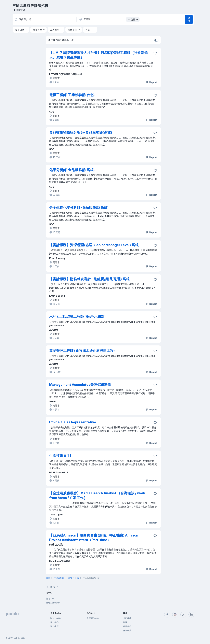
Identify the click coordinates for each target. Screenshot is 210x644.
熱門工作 (50, 598)
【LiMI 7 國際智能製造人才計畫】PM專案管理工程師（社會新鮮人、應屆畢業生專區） (99, 55)
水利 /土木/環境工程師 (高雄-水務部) (77, 317)
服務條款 (127, 626)
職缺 (125, 622)
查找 (189, 19)
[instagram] (175, 615)
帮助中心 (54, 622)
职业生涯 (54, 626)
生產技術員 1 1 (60, 456)
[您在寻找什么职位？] (44, 19)
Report (152, 82)
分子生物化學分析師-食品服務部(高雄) (79, 207)
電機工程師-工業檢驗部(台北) (72, 95)
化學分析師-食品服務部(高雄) (72, 170)
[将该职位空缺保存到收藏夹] (155, 53)
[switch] (156, 40)
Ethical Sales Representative (73, 422)
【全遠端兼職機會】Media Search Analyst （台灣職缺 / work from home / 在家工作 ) (97, 495)
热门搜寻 (127, 618)
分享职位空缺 (93, 618)
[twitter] (183, 615)
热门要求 (53, 587)
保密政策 (127, 630)
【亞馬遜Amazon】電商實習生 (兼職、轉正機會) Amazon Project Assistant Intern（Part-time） (94, 538)
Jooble (22, 638)
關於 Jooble (56, 618)
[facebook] (167, 615)
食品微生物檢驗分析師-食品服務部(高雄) (81, 132)
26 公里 (133, 19)
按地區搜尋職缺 (53, 603)
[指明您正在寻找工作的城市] (109, 19)
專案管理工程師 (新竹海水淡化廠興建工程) (82, 351)
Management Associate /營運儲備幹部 (80, 385)
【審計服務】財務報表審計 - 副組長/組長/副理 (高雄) (90, 279)
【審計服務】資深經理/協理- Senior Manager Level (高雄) (94, 245)
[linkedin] (191, 615)
